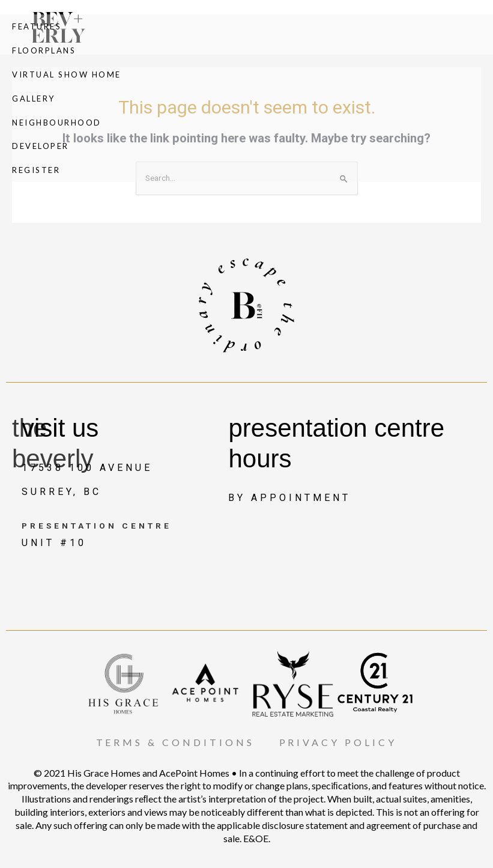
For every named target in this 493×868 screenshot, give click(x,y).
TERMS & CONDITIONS (176, 742)
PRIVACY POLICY (338, 742)
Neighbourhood (57, 123)
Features (37, 26)
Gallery (34, 99)
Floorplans (44, 50)
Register (36, 171)
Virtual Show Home (67, 74)
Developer (41, 147)
